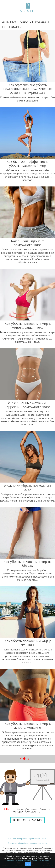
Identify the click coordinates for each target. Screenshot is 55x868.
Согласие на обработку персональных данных (27, 839)
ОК (28, 864)
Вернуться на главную (27, 820)
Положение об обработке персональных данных (27, 843)
